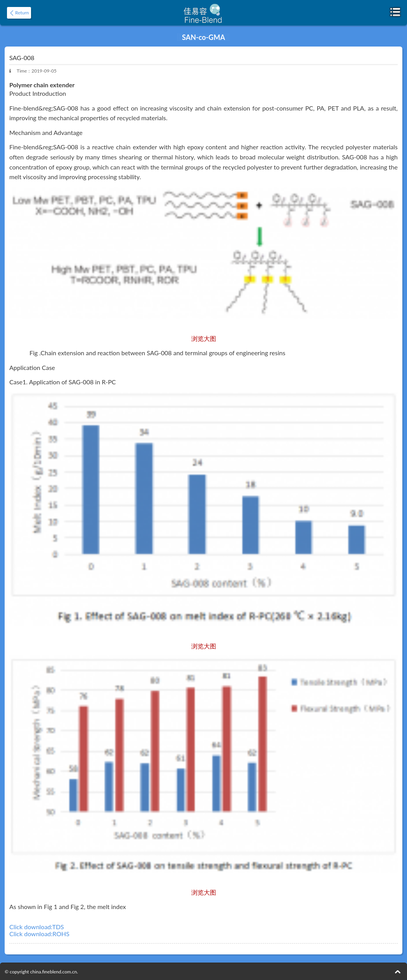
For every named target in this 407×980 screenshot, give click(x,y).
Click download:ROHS (39, 934)
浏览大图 (204, 338)
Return (22, 13)
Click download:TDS (37, 927)
